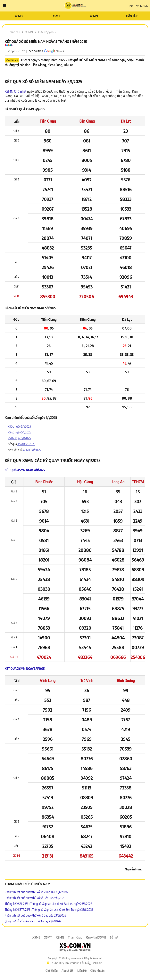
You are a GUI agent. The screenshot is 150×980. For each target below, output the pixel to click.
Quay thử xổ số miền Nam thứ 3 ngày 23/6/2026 (33, 921)
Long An (118, 482)
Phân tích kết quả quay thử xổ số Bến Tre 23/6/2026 (35, 898)
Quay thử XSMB (96, 937)
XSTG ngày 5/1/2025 (19, 438)
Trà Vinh (87, 680)
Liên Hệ (82, 971)
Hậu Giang (85, 482)
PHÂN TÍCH (131, 16)
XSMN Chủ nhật (16, 91)
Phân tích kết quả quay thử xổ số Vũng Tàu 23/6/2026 (36, 892)
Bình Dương (126, 680)
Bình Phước (44, 482)
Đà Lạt (126, 121)
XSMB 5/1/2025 (26, 444)
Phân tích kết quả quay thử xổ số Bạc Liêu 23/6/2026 (35, 915)
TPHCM (138, 482)
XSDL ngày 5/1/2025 (19, 426)
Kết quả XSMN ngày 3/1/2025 (25, 669)
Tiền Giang (48, 121)
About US (67, 971)
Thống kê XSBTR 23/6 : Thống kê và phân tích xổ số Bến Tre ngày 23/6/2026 (49, 910)
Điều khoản (97, 971)
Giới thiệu (52, 971)
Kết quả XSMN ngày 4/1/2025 (25, 470)
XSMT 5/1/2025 (32, 450)
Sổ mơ (114, 937)
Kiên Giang (87, 121)
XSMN (94, 16)
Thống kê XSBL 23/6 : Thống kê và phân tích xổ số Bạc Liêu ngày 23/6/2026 (48, 904)
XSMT (56, 16)
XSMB (19, 16)
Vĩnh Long (48, 680)
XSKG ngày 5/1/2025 (19, 432)
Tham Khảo (75, 937)
